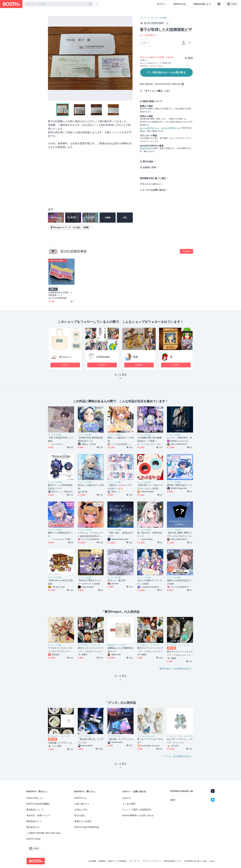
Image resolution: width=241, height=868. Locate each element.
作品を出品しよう (202, 4)
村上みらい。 (67, 357)
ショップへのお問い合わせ (153, 190)
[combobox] (59, 4)
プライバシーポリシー (151, 184)
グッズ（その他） (160, 18)
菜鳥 (136, 357)
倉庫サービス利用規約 (117, 861)
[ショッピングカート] (219, 4)
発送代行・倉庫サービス (38, 815)
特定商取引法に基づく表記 (153, 178)
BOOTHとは (180, 4)
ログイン (161, 4)
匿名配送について (35, 810)
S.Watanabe (103, 357)
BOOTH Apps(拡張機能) (38, 804)
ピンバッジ (53, 286)
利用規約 (102, 861)
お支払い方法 (149, 167)
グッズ (143, 18)
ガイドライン (135, 861)
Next (130, 58)
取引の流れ (148, 161)
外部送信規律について (173, 861)
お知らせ (127, 798)
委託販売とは (33, 827)
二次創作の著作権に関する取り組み (44, 833)
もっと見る (120, 377)
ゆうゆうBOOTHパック (171, 128)
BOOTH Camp (33, 839)
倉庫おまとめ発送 (83, 821)
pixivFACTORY (146, 148)
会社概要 (92, 861)
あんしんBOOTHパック (150, 128)
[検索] (90, 4)
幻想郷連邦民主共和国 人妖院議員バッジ (60, 294)
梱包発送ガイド (34, 821)
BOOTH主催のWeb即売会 (87, 827)
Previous (50, 58)
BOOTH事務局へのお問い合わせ (138, 815)
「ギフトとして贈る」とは (156, 91)
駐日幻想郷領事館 (74, 251)
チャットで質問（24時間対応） (138, 810)
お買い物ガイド (82, 804)
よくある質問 (129, 804)
